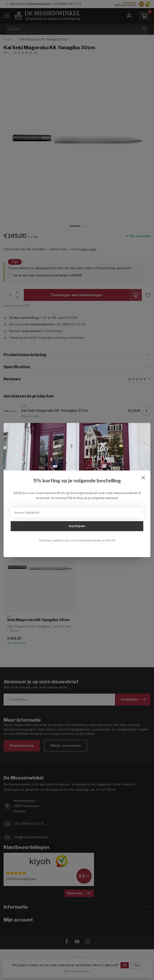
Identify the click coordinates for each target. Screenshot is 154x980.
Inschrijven (77, 526)
